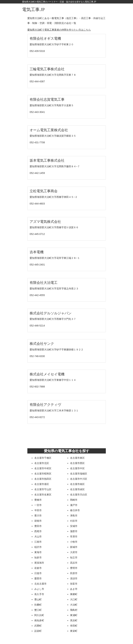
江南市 (38, 542)
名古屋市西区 (77, 463)
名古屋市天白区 (79, 495)
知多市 (38, 557)
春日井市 (75, 510)
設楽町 (38, 631)
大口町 (74, 599)
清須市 (74, 578)
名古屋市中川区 (79, 479)
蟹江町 (38, 610)
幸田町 (74, 626)
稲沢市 (38, 547)
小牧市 (74, 542)
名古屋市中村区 (43, 468)
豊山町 (38, 599)
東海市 (38, 552)
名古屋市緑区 (77, 489)
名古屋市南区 (77, 484)
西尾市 (38, 531)
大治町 (74, 605)
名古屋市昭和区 (43, 474)
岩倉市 (38, 568)
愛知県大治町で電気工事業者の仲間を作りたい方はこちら (59, 30)
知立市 (74, 557)
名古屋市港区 (42, 484)
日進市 (38, 573)
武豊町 (38, 626)
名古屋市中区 (77, 468)
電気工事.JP (33, 10)
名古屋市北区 (42, 463)
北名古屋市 (40, 584)
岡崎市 (74, 500)
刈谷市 (74, 521)
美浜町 (74, 620)
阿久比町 (39, 615)
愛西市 (38, 578)
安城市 (74, 526)
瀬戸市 (74, 505)
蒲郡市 (74, 531)
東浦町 (74, 615)
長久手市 (39, 594)
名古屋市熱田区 (43, 479)
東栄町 (74, 631)
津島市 (74, 516)
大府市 (74, 552)
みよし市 (39, 589)
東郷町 (74, 594)
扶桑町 (38, 605)
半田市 (38, 510)
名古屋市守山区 (43, 489)
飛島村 (74, 610)
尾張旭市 (39, 563)
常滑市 (74, 537)
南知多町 (39, 620)
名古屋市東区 (77, 458)
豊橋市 (38, 500)
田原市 (74, 573)
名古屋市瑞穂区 (79, 474)
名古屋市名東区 (43, 495)
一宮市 (38, 505)
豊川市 (38, 516)
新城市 (74, 547)
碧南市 (38, 521)
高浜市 (74, 563)
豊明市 (74, 568)
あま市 (74, 589)
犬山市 (38, 537)
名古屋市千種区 (43, 458)
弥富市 (74, 584)
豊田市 (38, 526)
